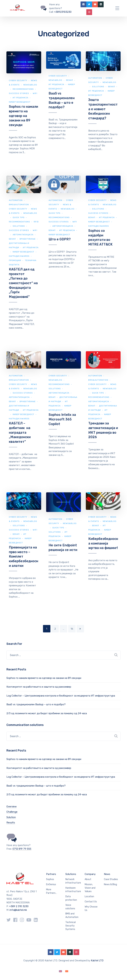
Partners (51, 874)
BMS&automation (19, 205)
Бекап (70, 80)
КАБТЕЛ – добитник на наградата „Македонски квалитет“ (20, 432)
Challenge (12, 812)
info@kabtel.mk (18, 910)
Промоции (15, 260)
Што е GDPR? (60, 239)
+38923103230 (63, 12)
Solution (11, 817)
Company (90, 874)
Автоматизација (23, 235)
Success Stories (19, 93)
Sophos (50, 879)
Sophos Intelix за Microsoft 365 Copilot (62, 419)
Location (89, 896)
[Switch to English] (60, 971)
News (107, 874)
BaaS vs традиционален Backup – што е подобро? (36, 704)
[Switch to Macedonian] (67, 971)
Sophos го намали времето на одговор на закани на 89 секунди (23, 116)
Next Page (80, 629)
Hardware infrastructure (73, 890)
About (88, 879)
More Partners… (52, 891)
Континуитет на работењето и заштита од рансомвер (39, 687)
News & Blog (110, 884)
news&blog (55, 80)
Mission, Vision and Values (90, 888)
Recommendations (23, 89)
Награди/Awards (19, 256)
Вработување (28, 239)
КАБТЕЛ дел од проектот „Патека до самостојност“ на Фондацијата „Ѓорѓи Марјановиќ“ (23, 283)
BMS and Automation (72, 915)
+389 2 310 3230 (19, 906)
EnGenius (51, 884)
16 (72, 629)
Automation (95, 78)
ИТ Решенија (21, 98)
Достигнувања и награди (63, 399)
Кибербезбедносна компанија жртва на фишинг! (103, 543)
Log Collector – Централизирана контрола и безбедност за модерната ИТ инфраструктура (61, 696)
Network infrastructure (73, 881)
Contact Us (91, 902)
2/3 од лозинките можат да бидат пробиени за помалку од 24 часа (47, 713)
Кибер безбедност (20, 102)
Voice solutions (70, 907)
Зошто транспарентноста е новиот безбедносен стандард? (103, 109)
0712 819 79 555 (22, 849)
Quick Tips (19, 217)
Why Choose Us (91, 908)
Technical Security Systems (71, 926)
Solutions (98, 87)
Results (11, 823)
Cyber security (18, 80)
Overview (12, 807)
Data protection (71, 898)
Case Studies (111, 879)
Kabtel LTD (97, 961)
